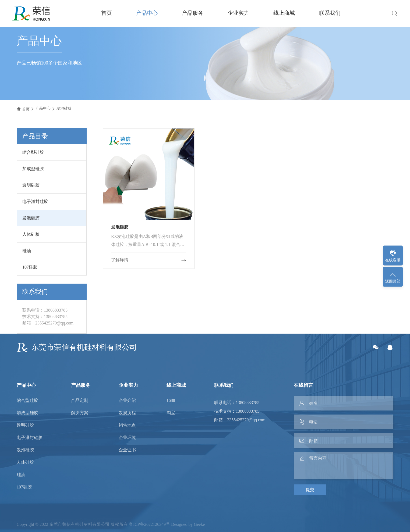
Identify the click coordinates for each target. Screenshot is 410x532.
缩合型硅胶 (33, 152)
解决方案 (80, 413)
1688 (171, 401)
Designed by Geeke (188, 524)
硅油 (27, 251)
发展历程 (127, 413)
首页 (107, 13)
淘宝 (171, 413)
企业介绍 (127, 401)
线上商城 (284, 13)
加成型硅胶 (33, 169)
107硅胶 (30, 267)
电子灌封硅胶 (35, 201)
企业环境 (127, 438)
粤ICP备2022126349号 (149, 524)
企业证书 (127, 450)
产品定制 (80, 401)
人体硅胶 (31, 234)
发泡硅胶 (64, 108)
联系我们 (330, 13)
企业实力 (238, 13)
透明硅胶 (31, 185)
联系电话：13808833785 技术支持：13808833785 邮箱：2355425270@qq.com (240, 411)
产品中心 (147, 13)
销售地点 (127, 425)
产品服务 (193, 13)
